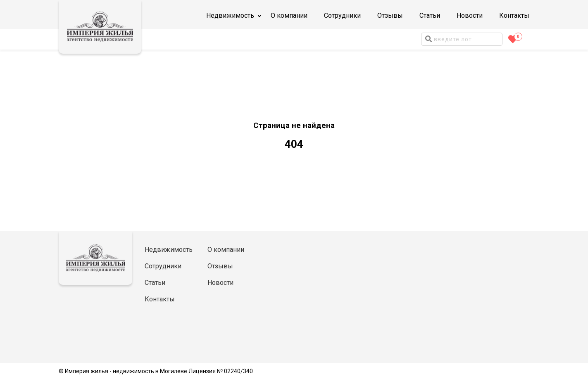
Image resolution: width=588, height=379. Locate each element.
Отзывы (390, 15)
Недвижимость (169, 250)
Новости (470, 15)
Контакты (514, 15)
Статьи (430, 15)
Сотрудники (342, 15)
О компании (289, 15)
